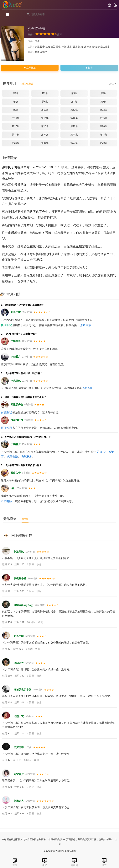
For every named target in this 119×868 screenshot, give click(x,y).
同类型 (25, 519)
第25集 (16, 143)
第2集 (45, 93)
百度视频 (27, 456)
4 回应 (31, 702)
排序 (112, 84)
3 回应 (31, 591)
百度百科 (87, 388)
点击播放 (86, 325)
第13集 (16, 118)
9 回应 (31, 733)
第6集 (45, 102)
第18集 (45, 126)
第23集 (74, 135)
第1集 (16, 93)
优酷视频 (13, 456)
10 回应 (32, 622)
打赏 (89, 68)
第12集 (103, 110)
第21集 (16, 135)
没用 (20, 564)
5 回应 (29, 649)
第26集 (45, 143)
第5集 (16, 102)
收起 (39, 564)
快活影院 (6, 325)
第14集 (45, 118)
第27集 (74, 143)
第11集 (74, 110)
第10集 (45, 110)
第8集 (103, 102)
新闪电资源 (27, 84)
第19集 (74, 126)
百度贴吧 (6, 412)
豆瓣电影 (6, 501)
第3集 (74, 93)
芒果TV (101, 452)
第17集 (16, 126)
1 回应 (31, 564)
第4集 (103, 93)
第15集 (74, 118)
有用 (7, 564)
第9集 (16, 110)
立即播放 (30, 68)
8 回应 (28, 760)
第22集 (45, 135)
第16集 (103, 118)
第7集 (74, 102)
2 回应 (31, 787)
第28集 (103, 143)
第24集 (103, 135)
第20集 (103, 126)
